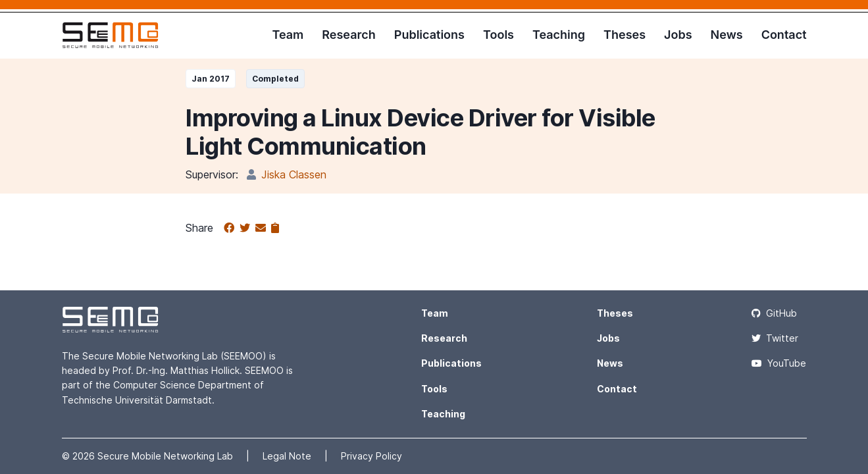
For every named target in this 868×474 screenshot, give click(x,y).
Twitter (775, 338)
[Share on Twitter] (247, 228)
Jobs (678, 35)
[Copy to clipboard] (275, 228)
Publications (429, 35)
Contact (784, 35)
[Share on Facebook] (232, 228)
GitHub (774, 313)
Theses (625, 35)
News (727, 35)
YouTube (779, 363)
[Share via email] (263, 228)
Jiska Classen (294, 174)
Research (348, 35)
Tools (498, 35)
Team (288, 35)
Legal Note (288, 456)
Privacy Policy (371, 456)
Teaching (559, 35)
